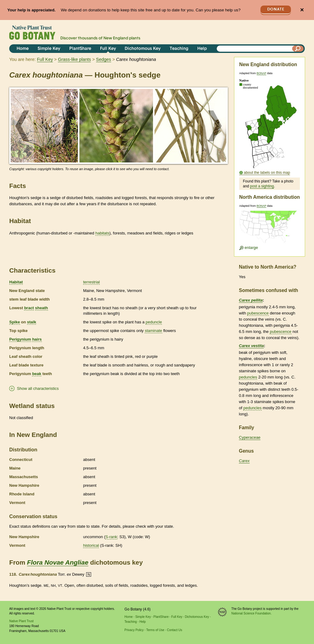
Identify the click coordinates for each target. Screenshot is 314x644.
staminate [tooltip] (153, 331)
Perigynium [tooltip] (20, 339)
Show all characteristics (38, 388)
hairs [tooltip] (37, 339)
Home (23, 49)
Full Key (108, 49)
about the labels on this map (267, 173)
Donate (276, 9)
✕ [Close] (302, 10)
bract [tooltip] (29, 308)
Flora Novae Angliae (58, 562)
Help (202, 49)
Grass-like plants (74, 59)
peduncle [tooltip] (154, 322)
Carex (244, 461)
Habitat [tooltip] (16, 282)
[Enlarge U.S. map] (269, 229)
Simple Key (49, 49)
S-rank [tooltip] (111, 537)
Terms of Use (155, 630)
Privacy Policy (134, 630)
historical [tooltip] (91, 545)
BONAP (262, 73)
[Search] (298, 49)
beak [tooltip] (37, 374)
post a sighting (262, 186)
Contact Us (174, 630)
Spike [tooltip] (15, 322)
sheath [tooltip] (42, 308)
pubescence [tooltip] (258, 313)
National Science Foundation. (252, 613)
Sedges (104, 59)
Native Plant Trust (21, 621)
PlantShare (80, 49)
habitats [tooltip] (103, 233)
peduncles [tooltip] (248, 377)
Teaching (179, 49)
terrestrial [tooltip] (91, 282)
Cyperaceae (250, 437)
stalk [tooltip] (32, 322)
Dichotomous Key (143, 49)
